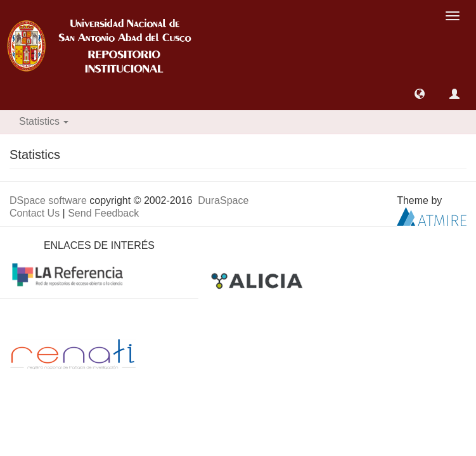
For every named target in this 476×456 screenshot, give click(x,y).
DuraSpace (223, 200)
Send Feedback (103, 213)
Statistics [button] (44, 121)
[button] (420, 94)
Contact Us (35, 213)
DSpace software (48, 200)
